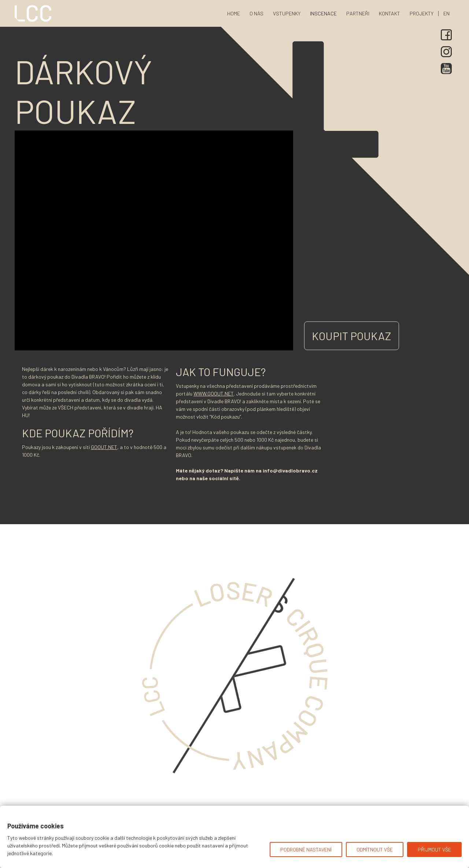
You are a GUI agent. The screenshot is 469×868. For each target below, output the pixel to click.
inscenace (323, 13)
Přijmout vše (434, 849)
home (234, 13)
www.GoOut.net (214, 393)
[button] (323, 13)
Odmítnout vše (375, 849)
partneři (358, 13)
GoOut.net (104, 447)
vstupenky (287, 13)
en (446, 13)
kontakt (389, 13)
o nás (256, 13)
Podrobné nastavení (306, 849)
